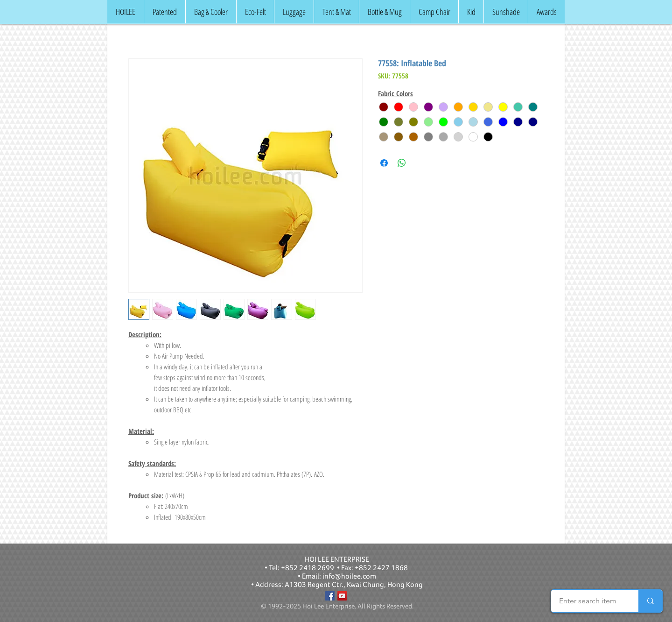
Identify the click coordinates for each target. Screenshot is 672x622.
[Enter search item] (588, 601)
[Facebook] (330, 596)
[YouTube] (342, 596)
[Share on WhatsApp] (402, 163)
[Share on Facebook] (384, 163)
